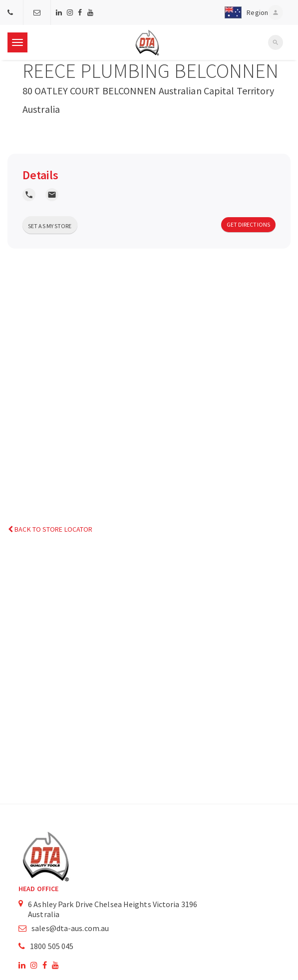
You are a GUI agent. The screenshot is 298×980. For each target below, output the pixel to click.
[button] (244, 12)
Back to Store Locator (50, 529)
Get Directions (248, 224)
